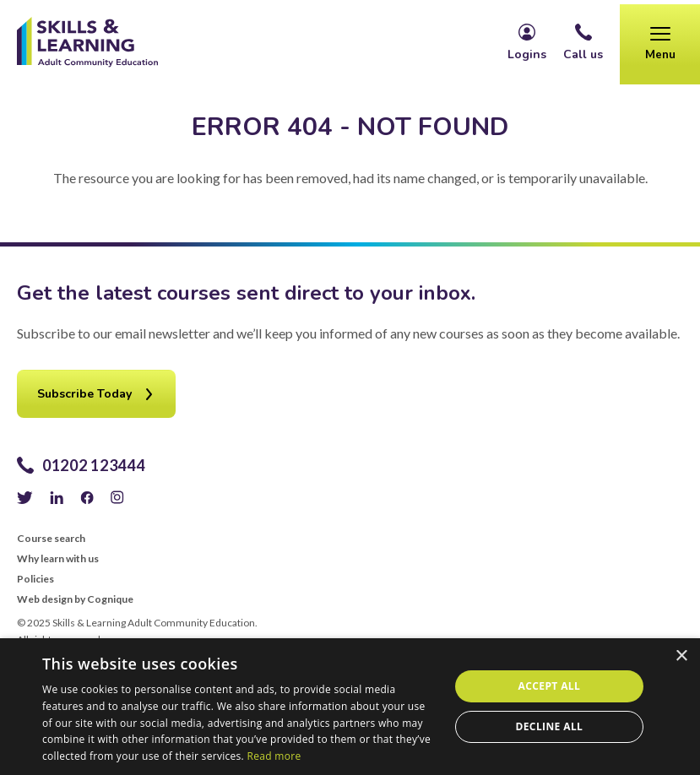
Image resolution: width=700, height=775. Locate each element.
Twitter (25, 497)
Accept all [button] (550, 686)
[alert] (350, 707)
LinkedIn (57, 497)
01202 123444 (94, 465)
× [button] (681, 656)
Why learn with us (58, 559)
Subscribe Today (84, 394)
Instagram (117, 497)
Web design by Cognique (75, 599)
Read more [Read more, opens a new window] (274, 756)
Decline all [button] (549, 726)
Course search (51, 539)
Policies (35, 579)
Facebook (87, 497)
